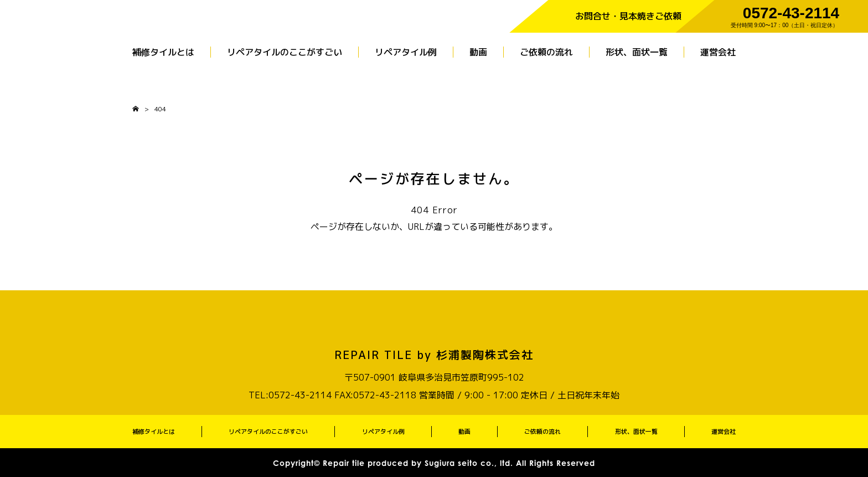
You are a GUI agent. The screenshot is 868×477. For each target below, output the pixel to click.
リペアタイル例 (406, 52)
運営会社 (718, 52)
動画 (478, 52)
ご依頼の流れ (546, 52)
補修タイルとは (163, 52)
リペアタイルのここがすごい (285, 52)
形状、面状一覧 (637, 52)
